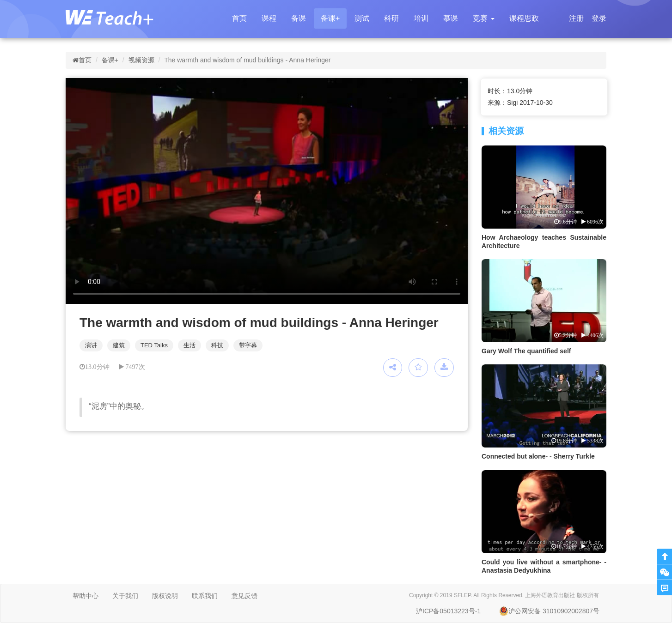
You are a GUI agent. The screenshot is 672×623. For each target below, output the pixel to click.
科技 (217, 345)
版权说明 (165, 596)
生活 (189, 345)
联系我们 (205, 596)
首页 (239, 18)
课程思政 (524, 18)
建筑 (119, 345)
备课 (299, 18)
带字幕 (248, 345)
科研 (391, 18)
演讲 (91, 345)
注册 (576, 18)
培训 (421, 18)
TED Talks (154, 345)
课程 (269, 18)
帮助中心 (86, 596)
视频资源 (141, 60)
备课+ (330, 18)
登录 (599, 18)
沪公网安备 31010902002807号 (549, 611)
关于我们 (125, 596)
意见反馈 (244, 596)
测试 (362, 18)
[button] (483, 18)
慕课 (451, 18)
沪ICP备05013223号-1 (448, 611)
